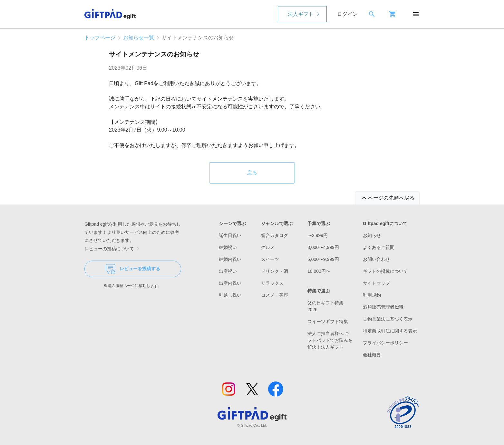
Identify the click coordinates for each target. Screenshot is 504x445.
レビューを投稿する (133, 269)
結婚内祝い (230, 259)
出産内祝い (230, 283)
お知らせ (372, 235)
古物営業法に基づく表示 (388, 319)
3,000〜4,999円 (323, 247)
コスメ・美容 (275, 295)
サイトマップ (376, 283)
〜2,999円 (318, 235)
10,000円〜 (319, 271)
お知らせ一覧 (139, 38)
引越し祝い (230, 295)
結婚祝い (228, 247)
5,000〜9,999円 (323, 259)
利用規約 (372, 295)
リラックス (272, 283)
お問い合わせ (376, 259)
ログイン (347, 14)
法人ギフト (301, 14)
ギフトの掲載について (385, 271)
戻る (252, 173)
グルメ (268, 247)
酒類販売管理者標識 (383, 307)
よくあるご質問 (379, 247)
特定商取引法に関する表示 (390, 331)
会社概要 (372, 355)
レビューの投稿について (113, 249)
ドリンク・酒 (275, 271)
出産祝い (228, 271)
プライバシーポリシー (385, 343)
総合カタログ (275, 235)
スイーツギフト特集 (328, 321)
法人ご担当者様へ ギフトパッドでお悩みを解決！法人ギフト (330, 340)
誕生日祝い (230, 235)
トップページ (100, 38)
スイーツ (270, 259)
